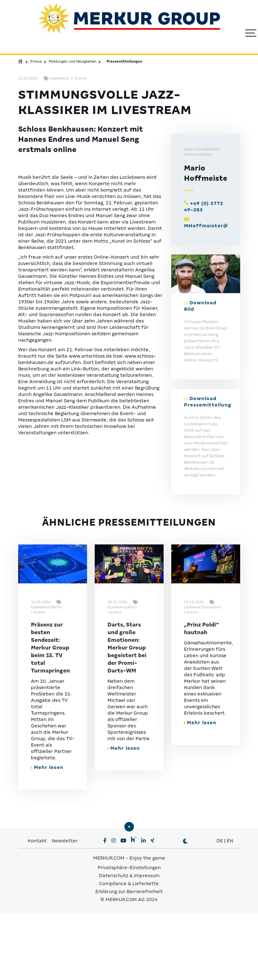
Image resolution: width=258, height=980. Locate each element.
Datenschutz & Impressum (129, 943)
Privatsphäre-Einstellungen (129, 935)
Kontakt (38, 908)
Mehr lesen (47, 834)
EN (230, 908)
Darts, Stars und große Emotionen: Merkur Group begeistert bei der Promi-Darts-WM (127, 715)
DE (220, 908)
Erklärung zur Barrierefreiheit (129, 959)
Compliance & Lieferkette (129, 951)
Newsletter (65, 908)
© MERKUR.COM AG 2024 (129, 967)
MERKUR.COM (109, 925)
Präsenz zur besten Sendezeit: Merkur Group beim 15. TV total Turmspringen (50, 715)
